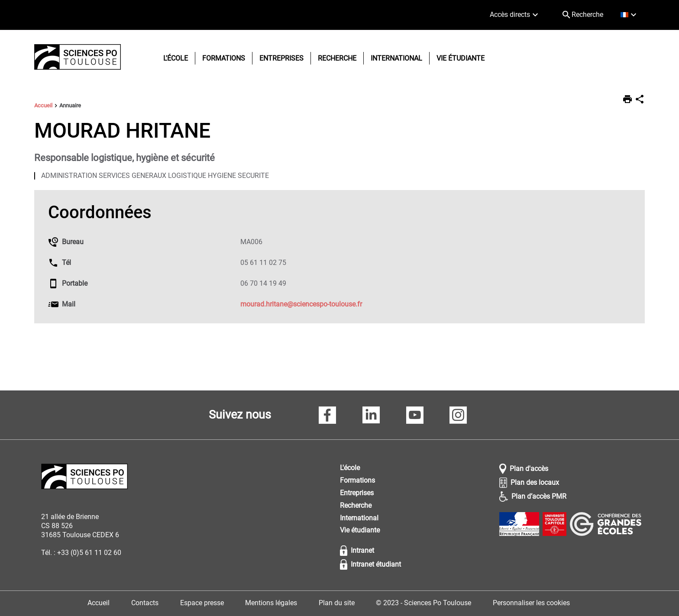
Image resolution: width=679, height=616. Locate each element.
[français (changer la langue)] (629, 15)
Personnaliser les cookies (531, 603)
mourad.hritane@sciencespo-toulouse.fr (301, 304)
